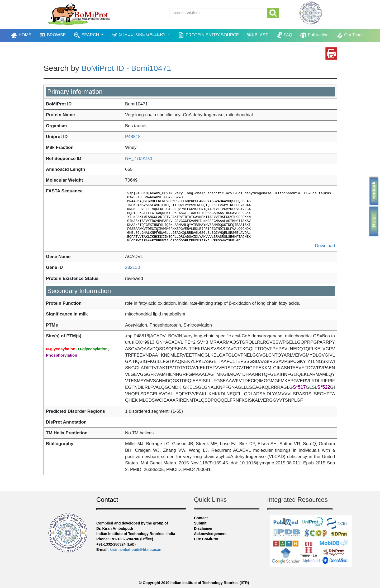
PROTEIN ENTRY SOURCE (208, 35)
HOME (22, 35)
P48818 (133, 137)
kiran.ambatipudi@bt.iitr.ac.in (136, 550)
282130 (133, 267)
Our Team (350, 35)
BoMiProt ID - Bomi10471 (126, 68)
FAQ (284, 35)
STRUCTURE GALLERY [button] (139, 35)
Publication (314, 35)
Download (325, 246)
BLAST (258, 35)
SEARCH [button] (87, 35)
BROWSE (52, 35)
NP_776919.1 (139, 159)
